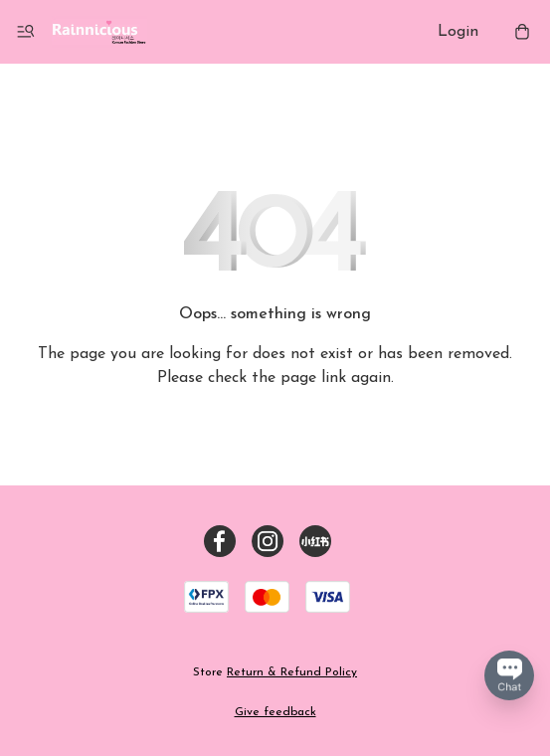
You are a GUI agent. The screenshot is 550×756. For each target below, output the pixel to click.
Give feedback (275, 712)
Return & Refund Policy (292, 672)
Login (458, 32)
